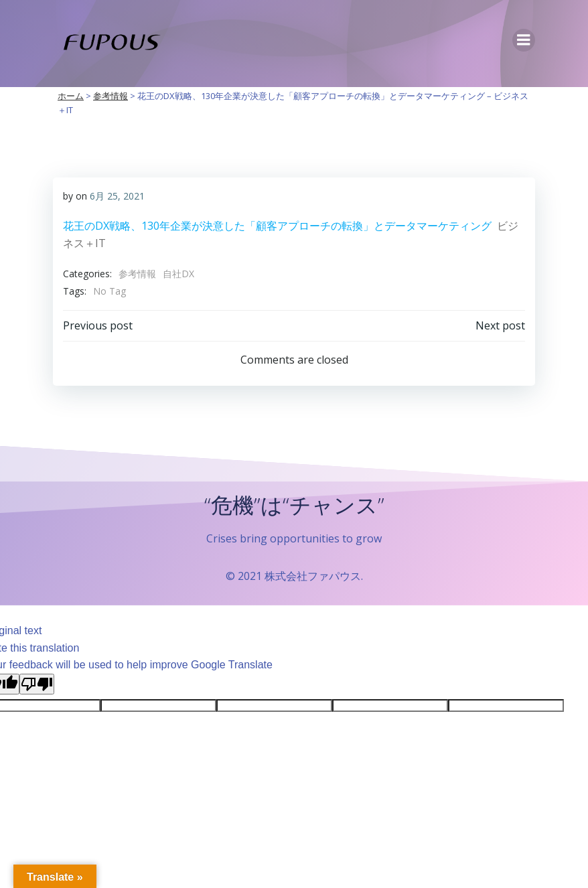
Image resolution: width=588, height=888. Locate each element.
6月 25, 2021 (117, 196)
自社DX (178, 274)
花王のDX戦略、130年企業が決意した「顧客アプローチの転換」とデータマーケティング (277, 226)
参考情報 (137, 274)
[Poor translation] (37, 684)
